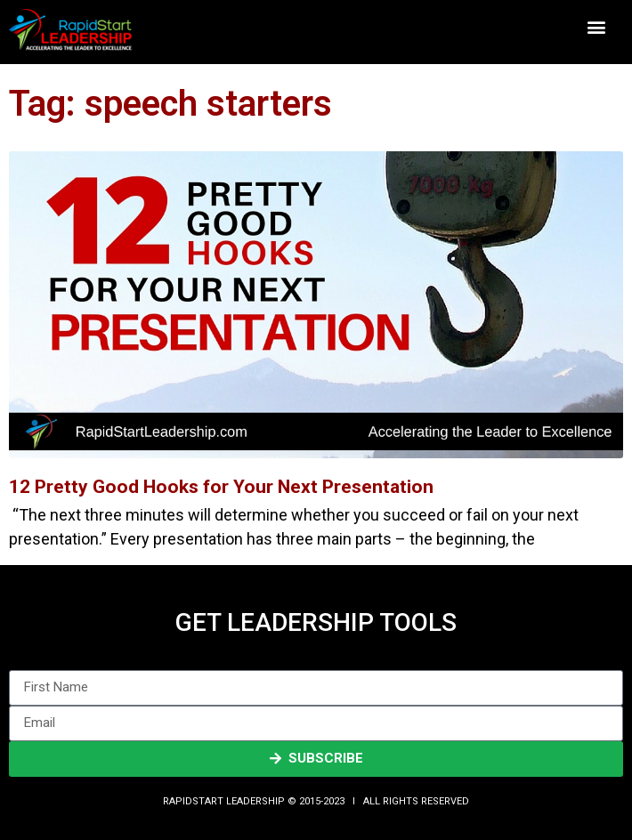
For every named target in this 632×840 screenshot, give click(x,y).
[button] (597, 27)
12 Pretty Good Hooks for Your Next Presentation (221, 487)
